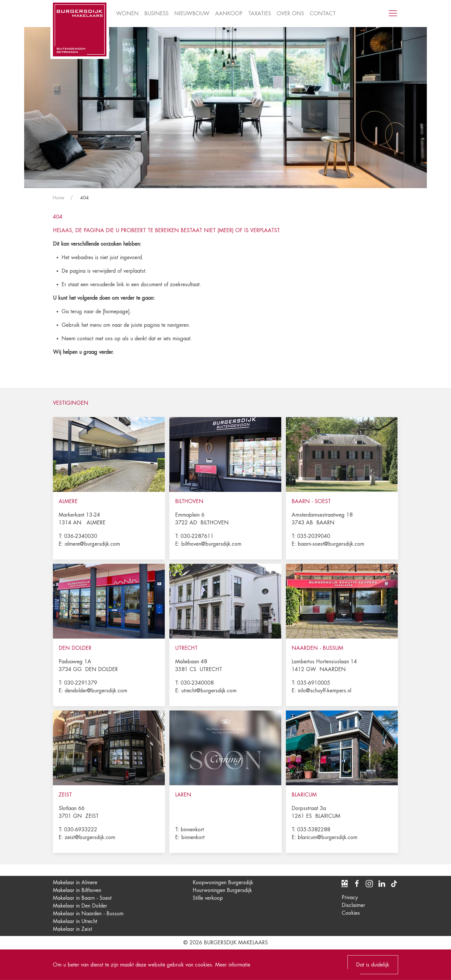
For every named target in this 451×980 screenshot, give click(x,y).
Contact (323, 14)
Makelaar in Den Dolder (80, 906)
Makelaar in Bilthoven (77, 890)
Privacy (350, 897)
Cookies (351, 913)
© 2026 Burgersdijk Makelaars (225, 943)
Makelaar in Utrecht (75, 921)
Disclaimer (353, 905)
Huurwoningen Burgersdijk (222, 890)
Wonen (127, 14)
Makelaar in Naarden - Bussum (88, 914)
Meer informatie (233, 964)
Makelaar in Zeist (72, 929)
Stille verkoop (208, 898)
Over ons (290, 14)
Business (156, 14)
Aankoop (229, 14)
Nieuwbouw (192, 14)
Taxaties (260, 14)
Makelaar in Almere (75, 882)
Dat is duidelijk (373, 965)
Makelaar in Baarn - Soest (82, 898)
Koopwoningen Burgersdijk (223, 882)
